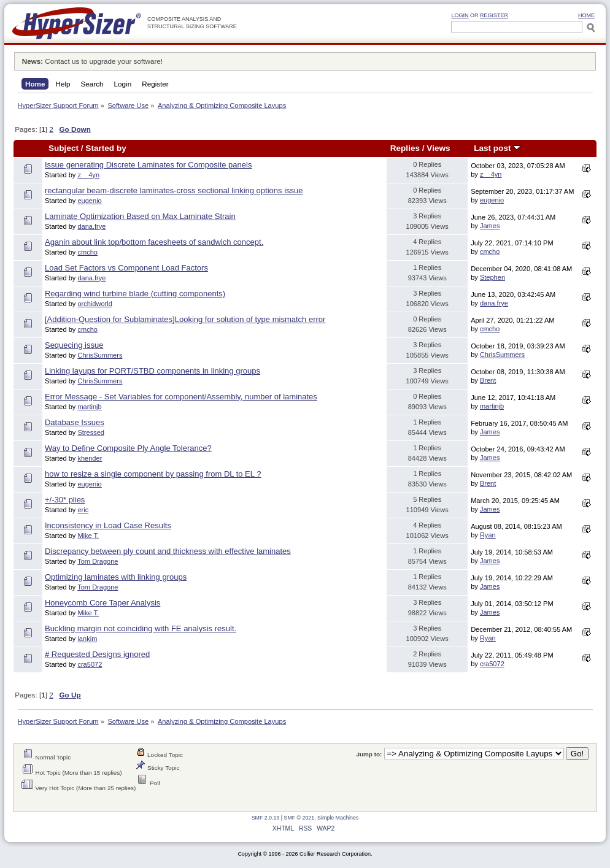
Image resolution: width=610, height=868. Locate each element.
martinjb (89, 407)
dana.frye (91, 226)
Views (438, 148)
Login (460, 15)
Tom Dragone (98, 561)
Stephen (492, 277)
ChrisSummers (100, 355)
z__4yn (88, 175)
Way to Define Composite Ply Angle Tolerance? (128, 448)
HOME (586, 15)
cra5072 (90, 664)
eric (83, 510)
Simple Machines (338, 818)
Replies (405, 148)
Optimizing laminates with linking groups (116, 577)
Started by (106, 148)
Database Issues (75, 422)
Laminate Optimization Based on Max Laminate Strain (140, 216)
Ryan (488, 535)
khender (90, 458)
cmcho (87, 252)
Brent (488, 380)
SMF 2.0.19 (266, 818)
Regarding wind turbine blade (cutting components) (135, 294)
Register (494, 15)
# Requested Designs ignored (97, 654)
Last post (497, 148)
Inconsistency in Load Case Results (108, 525)
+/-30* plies (65, 500)
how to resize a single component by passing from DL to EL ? (153, 474)
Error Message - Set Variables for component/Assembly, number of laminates (181, 397)
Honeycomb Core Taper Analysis (102, 603)
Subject (64, 148)
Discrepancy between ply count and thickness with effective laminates (168, 551)
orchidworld (95, 304)
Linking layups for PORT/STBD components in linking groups (152, 371)
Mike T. (88, 536)
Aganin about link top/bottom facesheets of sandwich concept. (154, 242)
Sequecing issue (74, 345)
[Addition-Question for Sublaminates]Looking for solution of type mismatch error (185, 319)
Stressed (91, 432)
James (490, 226)
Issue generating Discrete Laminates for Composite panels (148, 165)
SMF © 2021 (299, 818)
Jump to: (369, 754)
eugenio (89, 201)
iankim (87, 639)
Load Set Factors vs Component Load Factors (126, 268)
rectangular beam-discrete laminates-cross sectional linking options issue (174, 190)
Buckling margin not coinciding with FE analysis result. (141, 628)
